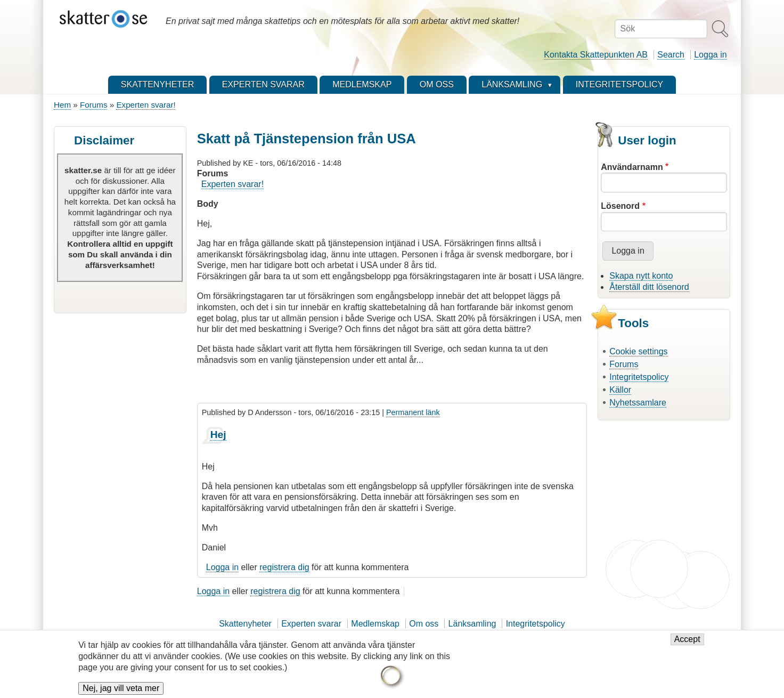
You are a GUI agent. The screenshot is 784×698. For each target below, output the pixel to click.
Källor (620, 390)
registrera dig (284, 567)
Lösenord (620, 206)
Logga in (710, 55)
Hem (62, 105)
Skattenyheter (245, 624)
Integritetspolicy (639, 377)
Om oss (424, 624)
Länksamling (472, 624)
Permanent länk (413, 412)
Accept (687, 639)
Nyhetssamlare (638, 403)
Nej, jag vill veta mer (121, 688)
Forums (93, 105)
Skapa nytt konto (641, 276)
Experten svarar (311, 624)
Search (671, 55)
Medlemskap (375, 624)
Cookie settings (638, 351)
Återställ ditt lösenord (649, 287)
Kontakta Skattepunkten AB (596, 55)
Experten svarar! (146, 105)
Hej (218, 435)
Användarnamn (632, 167)
